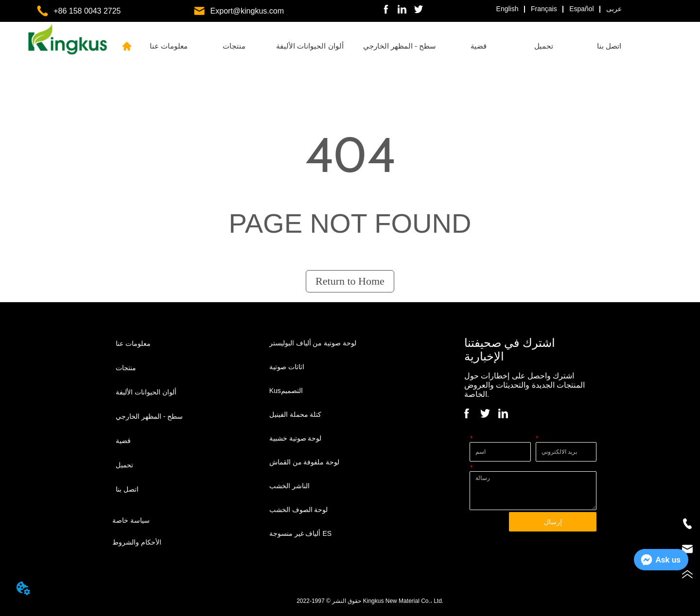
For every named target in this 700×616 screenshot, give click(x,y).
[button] (234, 46)
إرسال (553, 522)
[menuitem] (234, 46)
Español (582, 9)
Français (544, 9)
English (507, 9)
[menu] (389, 46)
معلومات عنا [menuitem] (169, 46)
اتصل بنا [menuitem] (609, 46)
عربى (614, 9)
